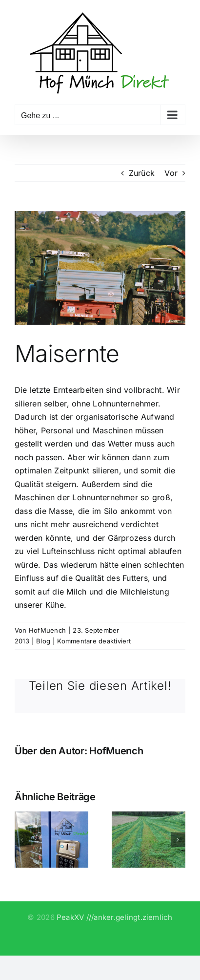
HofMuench (47, 630)
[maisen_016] (100, 268)
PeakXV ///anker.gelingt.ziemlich (115, 917)
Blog (43, 641)
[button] (22, 840)
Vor (171, 173)
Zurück (142, 173)
